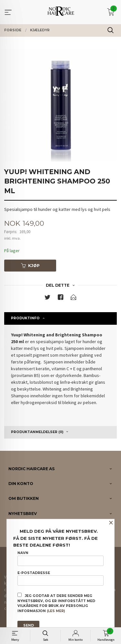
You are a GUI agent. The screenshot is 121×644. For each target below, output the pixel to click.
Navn (60, 558)
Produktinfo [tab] (25, 318)
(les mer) (56, 611)
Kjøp (30, 266)
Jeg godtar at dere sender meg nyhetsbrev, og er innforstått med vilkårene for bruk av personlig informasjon (56, 603)
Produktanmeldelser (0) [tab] (37, 432)
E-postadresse (60, 578)
